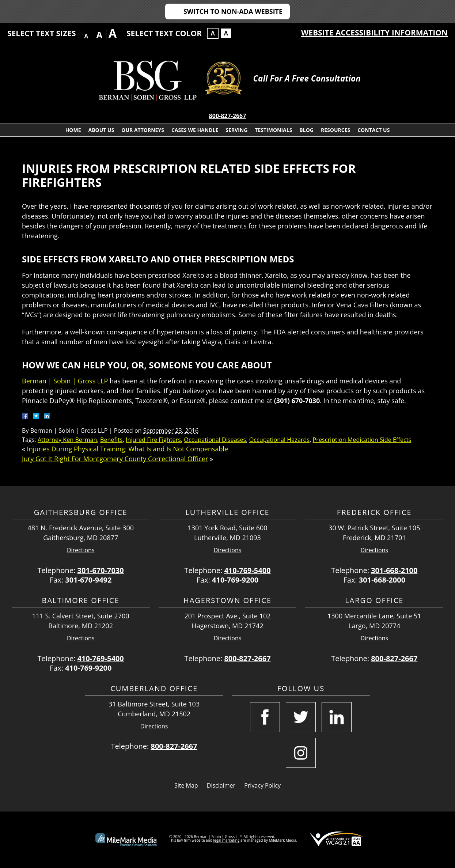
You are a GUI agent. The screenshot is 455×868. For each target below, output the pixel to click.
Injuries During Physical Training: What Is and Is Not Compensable (128, 449)
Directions (81, 550)
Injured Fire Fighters (153, 440)
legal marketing (227, 840)
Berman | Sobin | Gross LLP (65, 381)
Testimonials (273, 130)
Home (73, 130)
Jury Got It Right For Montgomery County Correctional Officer (115, 459)
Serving (236, 130)
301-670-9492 (88, 580)
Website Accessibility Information (374, 33)
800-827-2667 (228, 116)
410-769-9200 (235, 580)
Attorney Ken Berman (67, 440)
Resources (335, 130)
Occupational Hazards (279, 440)
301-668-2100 (394, 570)
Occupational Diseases (215, 440)
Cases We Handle (195, 130)
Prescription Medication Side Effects (362, 440)
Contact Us (374, 130)
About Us (101, 130)
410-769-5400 (247, 570)
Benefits (111, 440)
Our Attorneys (143, 130)
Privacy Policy (262, 785)
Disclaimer (221, 785)
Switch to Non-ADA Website (233, 11)
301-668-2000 (382, 580)
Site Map (186, 785)
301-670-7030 (101, 570)
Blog (306, 130)
